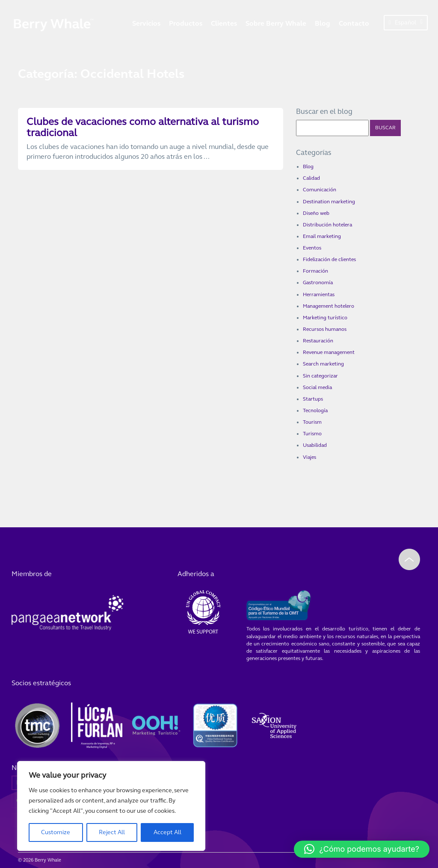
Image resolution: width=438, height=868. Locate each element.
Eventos (312, 248)
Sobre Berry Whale (276, 23)
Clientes (224, 23)
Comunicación (320, 190)
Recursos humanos (325, 329)
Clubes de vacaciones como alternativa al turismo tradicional (143, 127)
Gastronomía (318, 282)
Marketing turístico (325, 318)
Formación (315, 271)
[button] (362, 849)
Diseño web (316, 213)
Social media (317, 387)
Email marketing (322, 236)
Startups (313, 399)
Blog (323, 23)
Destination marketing (329, 202)
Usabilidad (315, 445)
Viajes (309, 457)
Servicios (146, 23)
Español (406, 22)
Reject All (112, 832)
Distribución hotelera (327, 225)
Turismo (312, 434)
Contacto (354, 23)
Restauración (318, 341)
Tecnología (315, 410)
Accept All (167, 832)
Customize (56, 832)
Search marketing (323, 364)
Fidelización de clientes (329, 259)
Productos (186, 23)
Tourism (312, 422)
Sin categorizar (320, 376)
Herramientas (319, 294)
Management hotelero (328, 306)
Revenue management (329, 352)
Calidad (311, 178)
